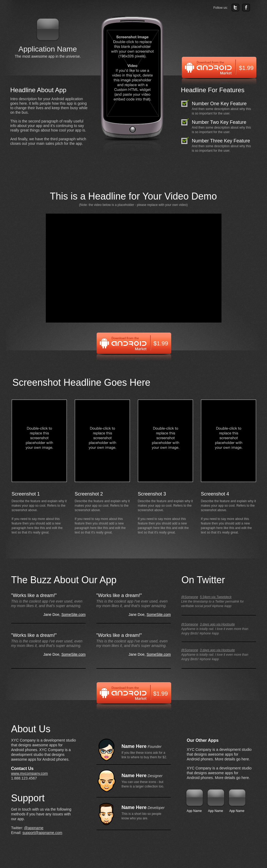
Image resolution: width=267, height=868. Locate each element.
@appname (34, 828)
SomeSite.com (73, 615)
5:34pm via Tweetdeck (216, 597)
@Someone (190, 597)
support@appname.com (42, 833)
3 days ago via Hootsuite (217, 624)
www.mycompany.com (30, 773)
